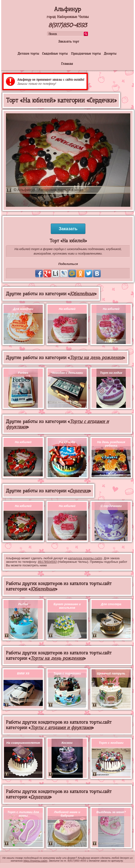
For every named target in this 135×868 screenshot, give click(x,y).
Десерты (110, 53)
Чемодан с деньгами (67, 373)
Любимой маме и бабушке (67, 814)
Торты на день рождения (96, 358)
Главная (67, 64)
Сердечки (79, 491)
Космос (67, 743)
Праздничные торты (86, 53)
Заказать (68, 229)
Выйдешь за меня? (111, 812)
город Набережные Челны (68, 17)
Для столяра (111, 604)
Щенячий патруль (111, 673)
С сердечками (111, 506)
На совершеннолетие (23, 743)
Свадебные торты (55, 53)
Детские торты (28, 53)
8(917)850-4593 (67, 25)
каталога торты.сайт (85, 558)
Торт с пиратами (67, 673)
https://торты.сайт (35, 861)
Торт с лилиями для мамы (23, 814)
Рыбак (23, 604)
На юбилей (67, 309)
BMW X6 (23, 673)
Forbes (23, 373)
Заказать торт (69, 41)
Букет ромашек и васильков (67, 606)
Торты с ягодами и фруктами (61, 728)
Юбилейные (82, 294)
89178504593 (47, 562)
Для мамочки (23, 309)
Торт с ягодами (111, 743)
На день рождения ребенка (111, 444)
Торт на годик (111, 373)
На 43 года (67, 442)
